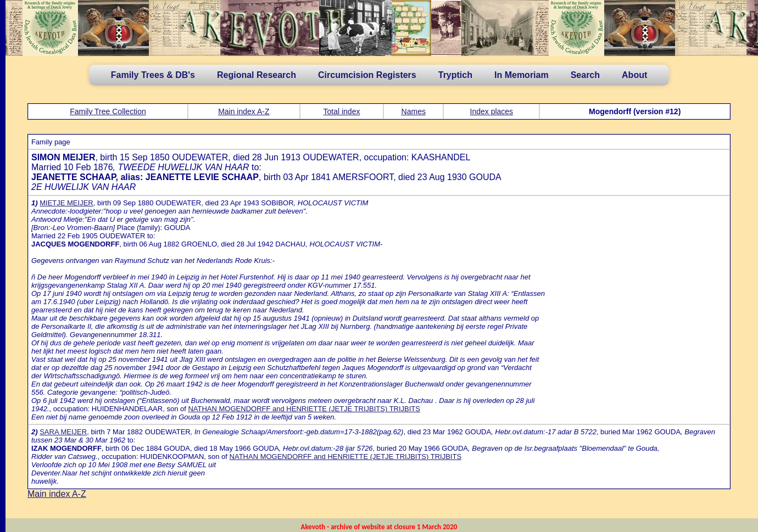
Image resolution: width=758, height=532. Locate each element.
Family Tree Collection (108, 111)
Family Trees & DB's (153, 75)
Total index (342, 111)
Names (414, 111)
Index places (492, 111)
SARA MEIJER (63, 432)
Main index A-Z (244, 111)
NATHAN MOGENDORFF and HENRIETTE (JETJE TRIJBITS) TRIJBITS (304, 409)
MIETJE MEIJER (66, 203)
